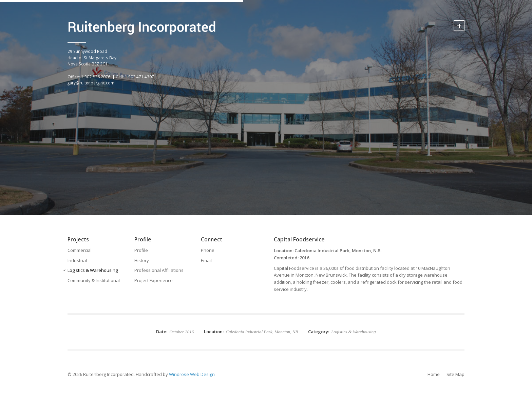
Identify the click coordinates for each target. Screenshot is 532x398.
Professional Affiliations (159, 270)
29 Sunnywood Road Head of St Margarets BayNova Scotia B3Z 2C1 (92, 57)
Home (434, 374)
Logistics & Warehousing (93, 270)
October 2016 (182, 332)
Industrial (77, 260)
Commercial (80, 250)
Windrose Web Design (192, 374)
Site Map (455, 374)
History (142, 260)
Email (206, 260)
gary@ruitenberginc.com (91, 83)
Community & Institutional (94, 280)
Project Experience (154, 280)
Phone (208, 250)
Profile (141, 250)
